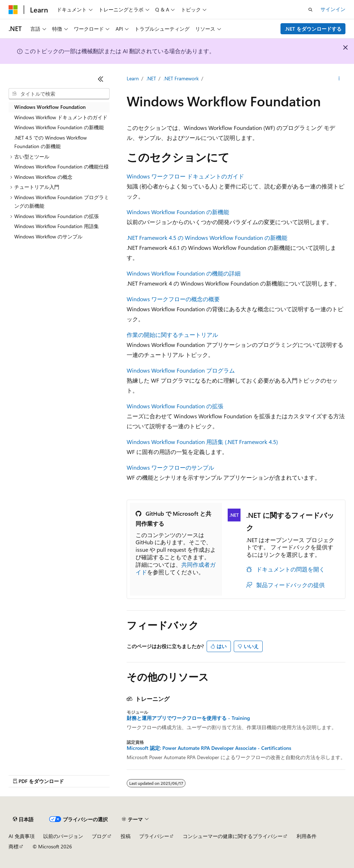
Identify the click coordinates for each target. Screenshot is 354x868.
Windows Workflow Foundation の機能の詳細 (184, 273)
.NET (151, 78)
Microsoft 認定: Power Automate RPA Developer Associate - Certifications (209, 748)
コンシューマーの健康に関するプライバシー (233, 836)
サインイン (333, 9)
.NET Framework (181, 78)
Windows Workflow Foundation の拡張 (175, 406)
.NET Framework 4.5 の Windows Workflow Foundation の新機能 (207, 238)
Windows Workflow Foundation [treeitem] (50, 107)
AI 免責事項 (22, 836)
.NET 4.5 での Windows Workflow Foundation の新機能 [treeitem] (50, 142)
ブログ (99, 836)
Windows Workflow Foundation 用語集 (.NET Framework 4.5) (202, 442)
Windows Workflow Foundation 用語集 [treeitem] (57, 226)
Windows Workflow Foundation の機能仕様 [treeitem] (62, 166)
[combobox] (59, 94)
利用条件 (307, 836)
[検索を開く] (310, 10)
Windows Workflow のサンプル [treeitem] (48, 236)
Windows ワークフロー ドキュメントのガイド (185, 176)
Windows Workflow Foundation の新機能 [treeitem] (59, 127)
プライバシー (154, 836)
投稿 (126, 836)
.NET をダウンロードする (313, 29)
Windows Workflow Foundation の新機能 (178, 212)
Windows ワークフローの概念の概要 (173, 299)
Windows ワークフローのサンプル (170, 467)
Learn (133, 78)
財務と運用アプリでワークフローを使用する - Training (188, 718)
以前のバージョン (63, 836)
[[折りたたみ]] (101, 79)
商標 (14, 846)
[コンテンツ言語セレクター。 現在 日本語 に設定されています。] (23, 819)
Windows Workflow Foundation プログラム (181, 370)
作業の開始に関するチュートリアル (172, 335)
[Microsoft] (13, 10)
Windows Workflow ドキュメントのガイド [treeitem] (61, 117)
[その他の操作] (339, 79)
